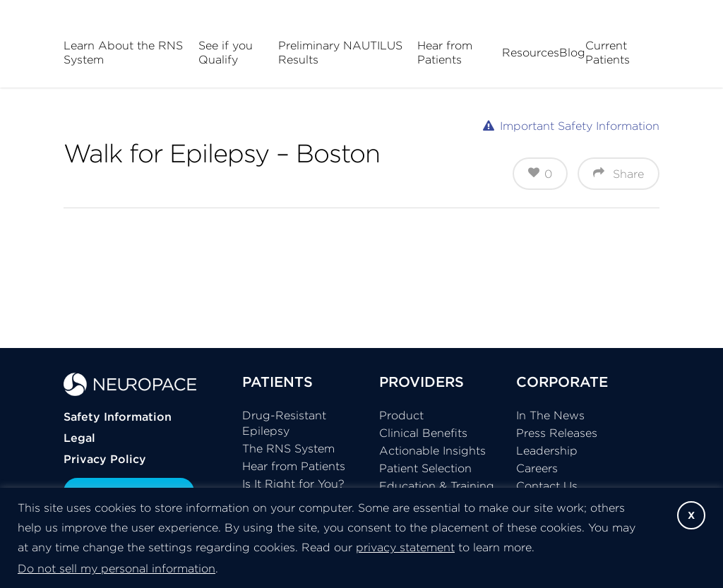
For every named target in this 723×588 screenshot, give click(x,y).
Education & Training (437, 486)
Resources (531, 52)
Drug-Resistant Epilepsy (284, 423)
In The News (550, 415)
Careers (537, 468)
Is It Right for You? (293, 484)
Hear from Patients (445, 52)
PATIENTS (277, 382)
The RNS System (288, 448)
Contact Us (547, 486)
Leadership (547, 450)
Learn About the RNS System (123, 52)
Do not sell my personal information (116, 568)
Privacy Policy (105, 459)
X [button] (691, 515)
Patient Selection (425, 468)
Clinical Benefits (423, 433)
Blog (572, 52)
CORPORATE (562, 382)
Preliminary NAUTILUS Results (340, 52)
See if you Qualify (226, 52)
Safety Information (118, 416)
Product (401, 415)
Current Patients (608, 52)
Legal (79, 438)
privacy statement (405, 547)
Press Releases (557, 433)
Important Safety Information (580, 126)
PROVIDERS (422, 382)
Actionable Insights (432, 450)
